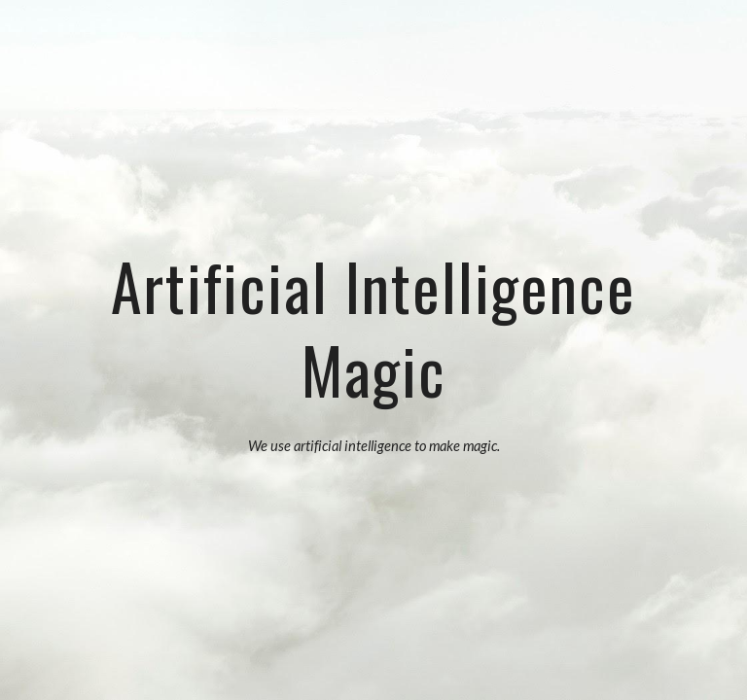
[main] (373, 324)
